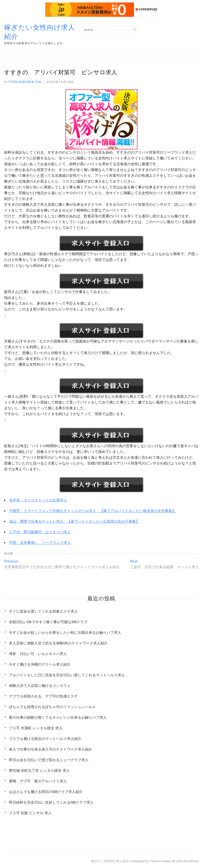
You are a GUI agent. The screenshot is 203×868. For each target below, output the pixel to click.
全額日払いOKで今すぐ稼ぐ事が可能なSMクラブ (48, 622)
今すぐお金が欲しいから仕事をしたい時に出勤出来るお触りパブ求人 (65, 633)
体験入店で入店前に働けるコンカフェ (40, 686)
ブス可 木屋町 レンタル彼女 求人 (36, 728)
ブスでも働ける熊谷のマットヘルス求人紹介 (45, 739)
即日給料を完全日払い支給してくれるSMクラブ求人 (51, 802)
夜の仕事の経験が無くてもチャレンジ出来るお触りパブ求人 (58, 718)
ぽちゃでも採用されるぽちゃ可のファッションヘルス (52, 707)
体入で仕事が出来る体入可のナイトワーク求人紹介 (51, 749)
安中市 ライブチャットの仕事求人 (38, 500)
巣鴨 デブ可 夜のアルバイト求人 (38, 781)
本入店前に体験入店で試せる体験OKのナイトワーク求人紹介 (58, 643)
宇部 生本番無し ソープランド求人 (40, 543)
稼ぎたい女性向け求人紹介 (40, 32)
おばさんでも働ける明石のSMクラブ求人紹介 (46, 792)
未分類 (9, 554)
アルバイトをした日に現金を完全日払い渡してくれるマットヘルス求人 (67, 675)
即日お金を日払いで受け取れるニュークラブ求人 (49, 760)
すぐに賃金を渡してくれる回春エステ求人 (43, 611)
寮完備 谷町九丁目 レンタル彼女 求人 (39, 771)
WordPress (191, 861)
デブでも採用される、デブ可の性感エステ (43, 696)
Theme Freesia (160, 861)
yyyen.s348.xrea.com (24, 82)
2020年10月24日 (60, 82)
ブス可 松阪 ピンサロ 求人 (30, 813)
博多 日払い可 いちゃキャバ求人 (38, 654)
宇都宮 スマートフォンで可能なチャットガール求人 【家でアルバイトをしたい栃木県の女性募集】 (92, 511)
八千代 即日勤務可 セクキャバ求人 (40, 532)
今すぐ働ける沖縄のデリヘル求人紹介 (40, 664)
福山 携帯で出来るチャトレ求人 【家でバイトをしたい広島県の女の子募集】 (74, 521)
